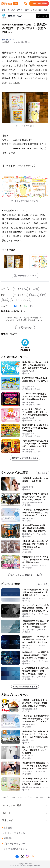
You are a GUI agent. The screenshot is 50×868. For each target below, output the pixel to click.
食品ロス (34, 295)
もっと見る (43, 473)
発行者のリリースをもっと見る (25, 458)
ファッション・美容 (39, 10)
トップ (5, 797)
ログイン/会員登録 (39, 3)
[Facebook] (15, 306)
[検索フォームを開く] (25, 3)
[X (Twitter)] (21, 306)
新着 (3, 10)
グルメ (20, 10)
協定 (43, 295)
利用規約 (7, 838)
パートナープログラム (13, 833)
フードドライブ (21, 295)
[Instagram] (28, 857)
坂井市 (5, 300)
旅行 (27, 10)
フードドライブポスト (21, 300)
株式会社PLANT (9, 40)
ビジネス (34, 289)
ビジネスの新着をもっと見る (25, 687)
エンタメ (11, 10)
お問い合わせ (25, 328)
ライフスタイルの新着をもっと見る (25, 575)
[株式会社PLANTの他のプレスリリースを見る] (42, 16)
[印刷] (31, 306)
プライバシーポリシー (13, 844)
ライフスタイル (21, 289)
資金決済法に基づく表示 (15, 849)
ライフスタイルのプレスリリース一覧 (28, 797)
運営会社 (7, 828)
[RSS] (33, 857)
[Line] (26, 306)
